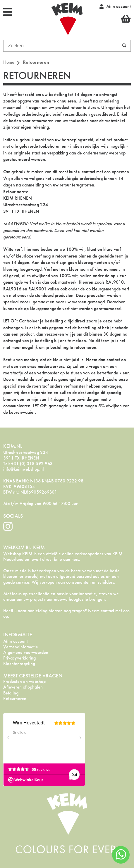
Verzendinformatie (21, 647)
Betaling (11, 693)
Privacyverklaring (19, 658)
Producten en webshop (24, 681)
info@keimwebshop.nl (24, 469)
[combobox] (60, 46)
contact (88, 172)
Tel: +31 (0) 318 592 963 (28, 464)
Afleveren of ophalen (23, 687)
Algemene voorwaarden (26, 652)
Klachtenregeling (19, 663)
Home (9, 62)
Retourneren (15, 698)
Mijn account (16, 641)
